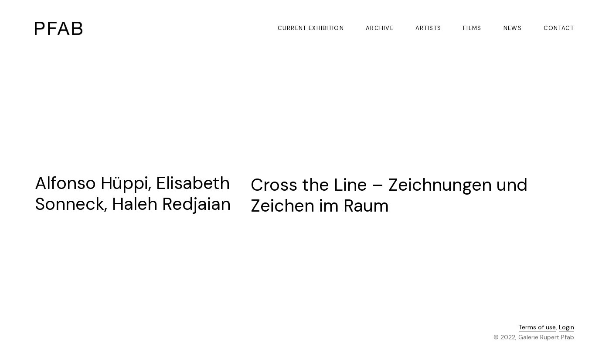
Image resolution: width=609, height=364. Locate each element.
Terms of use (537, 328)
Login (566, 328)
